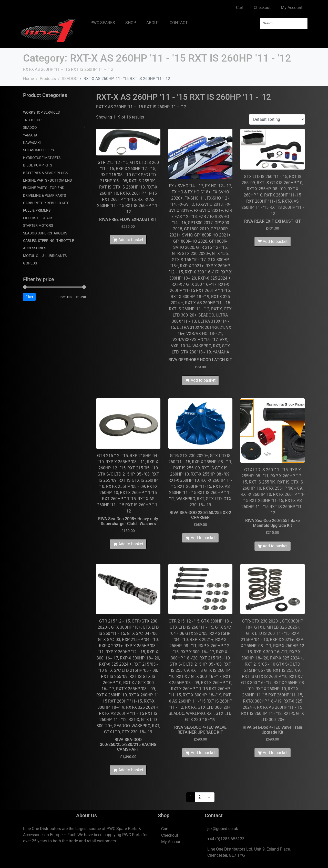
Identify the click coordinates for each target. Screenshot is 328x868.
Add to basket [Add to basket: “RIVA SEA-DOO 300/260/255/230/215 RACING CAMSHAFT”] (131, 770)
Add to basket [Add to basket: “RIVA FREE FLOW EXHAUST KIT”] (131, 240)
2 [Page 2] (199, 797)
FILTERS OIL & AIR (38, 218)
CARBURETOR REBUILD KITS (46, 203)
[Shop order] (277, 119)
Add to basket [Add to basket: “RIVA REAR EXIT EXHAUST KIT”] (275, 241)
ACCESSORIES (35, 248)
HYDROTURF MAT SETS (42, 158)
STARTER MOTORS (38, 225)
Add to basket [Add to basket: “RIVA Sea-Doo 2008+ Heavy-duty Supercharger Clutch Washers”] (131, 544)
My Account (292, 8)
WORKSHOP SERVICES (41, 112)
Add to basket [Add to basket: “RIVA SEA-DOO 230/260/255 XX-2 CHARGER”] (203, 538)
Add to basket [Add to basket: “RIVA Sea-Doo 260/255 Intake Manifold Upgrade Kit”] (275, 546)
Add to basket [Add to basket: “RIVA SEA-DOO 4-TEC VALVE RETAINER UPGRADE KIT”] (203, 753)
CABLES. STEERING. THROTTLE (49, 241)
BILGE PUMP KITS (38, 165)
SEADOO (30, 127)
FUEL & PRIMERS (37, 210)
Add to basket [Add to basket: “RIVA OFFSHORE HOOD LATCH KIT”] (203, 380)
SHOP (131, 23)
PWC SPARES (103, 23)
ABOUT (153, 23)
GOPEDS (30, 263)
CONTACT (179, 23)
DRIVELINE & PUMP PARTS (44, 195)
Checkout (262, 8)
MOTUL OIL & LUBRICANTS (45, 256)
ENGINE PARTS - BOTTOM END (48, 180)
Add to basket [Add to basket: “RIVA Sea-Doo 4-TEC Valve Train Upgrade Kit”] (275, 753)
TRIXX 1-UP (32, 120)
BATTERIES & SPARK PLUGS (45, 173)
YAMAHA (30, 135)
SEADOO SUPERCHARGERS (45, 233)
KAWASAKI (32, 143)
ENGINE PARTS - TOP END (44, 188)
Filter (29, 297)
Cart (240, 8)
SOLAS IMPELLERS (38, 150)
